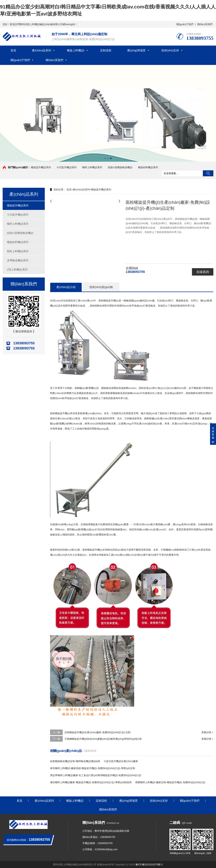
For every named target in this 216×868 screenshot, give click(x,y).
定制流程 (106, 50)
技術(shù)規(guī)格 (101, 287)
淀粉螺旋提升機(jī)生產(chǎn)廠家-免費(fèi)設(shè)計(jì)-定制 (97, 732)
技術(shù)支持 (170, 50)
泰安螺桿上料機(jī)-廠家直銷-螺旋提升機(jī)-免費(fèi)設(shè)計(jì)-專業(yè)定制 (93, 768)
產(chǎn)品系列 (42, 50)
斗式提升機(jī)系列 (67, 167)
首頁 (13, 50)
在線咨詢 (203, 272)
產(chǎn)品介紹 (66, 287)
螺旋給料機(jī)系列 (148, 167)
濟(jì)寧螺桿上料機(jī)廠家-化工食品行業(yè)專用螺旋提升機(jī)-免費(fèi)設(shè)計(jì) (96, 775)
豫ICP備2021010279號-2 (149, 864)
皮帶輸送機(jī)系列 (18, 260)
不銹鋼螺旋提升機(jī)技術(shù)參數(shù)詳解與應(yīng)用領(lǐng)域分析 (103, 739)
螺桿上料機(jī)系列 (92, 167)
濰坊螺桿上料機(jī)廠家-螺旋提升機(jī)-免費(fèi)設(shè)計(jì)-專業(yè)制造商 (91, 782)
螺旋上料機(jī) (76, 50)
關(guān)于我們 (185, 24)
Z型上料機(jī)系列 (17, 269)
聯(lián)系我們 (205, 24)
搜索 (208, 173)
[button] (105, 158)
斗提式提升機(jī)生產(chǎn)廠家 (121, 761)
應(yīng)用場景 (136, 50)
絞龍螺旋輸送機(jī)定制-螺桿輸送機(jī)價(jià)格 (75, 761)
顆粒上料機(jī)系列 (18, 251)
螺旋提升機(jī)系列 (41, 167)
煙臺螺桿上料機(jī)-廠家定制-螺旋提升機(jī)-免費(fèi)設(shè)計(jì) (170, 782)
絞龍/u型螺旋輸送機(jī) (120, 167)
